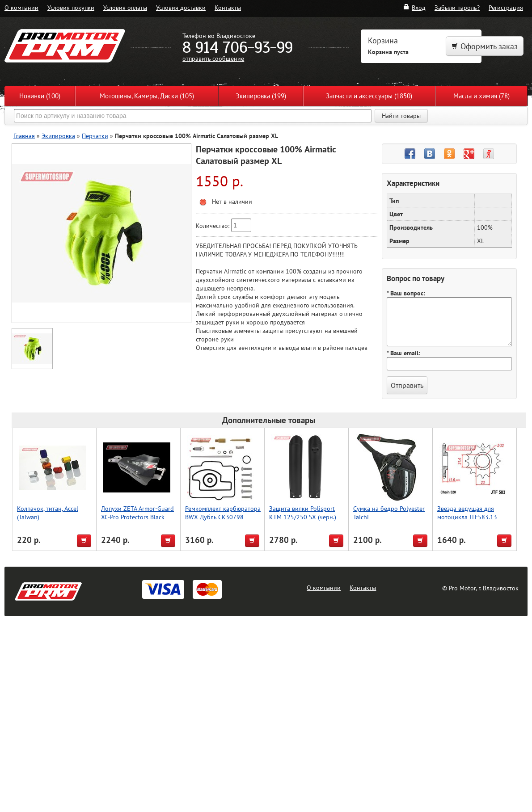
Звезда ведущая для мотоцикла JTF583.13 (467, 513)
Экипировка (58, 136)
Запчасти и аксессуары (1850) (369, 96)
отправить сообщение (213, 58)
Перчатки (95, 136)
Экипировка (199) (261, 96)
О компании (21, 7)
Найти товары (401, 116)
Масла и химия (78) (481, 96)
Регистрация (506, 7)
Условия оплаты (125, 7)
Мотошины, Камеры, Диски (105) (147, 96)
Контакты (228, 7)
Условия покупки (71, 7)
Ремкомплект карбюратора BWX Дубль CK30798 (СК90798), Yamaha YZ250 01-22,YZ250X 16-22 (223, 521)
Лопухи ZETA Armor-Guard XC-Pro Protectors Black (137, 513)
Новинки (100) (40, 96)
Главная (24, 136)
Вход (414, 7)
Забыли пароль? (457, 7)
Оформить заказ (485, 46)
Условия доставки (181, 7)
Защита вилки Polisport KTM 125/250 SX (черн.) (303, 513)
